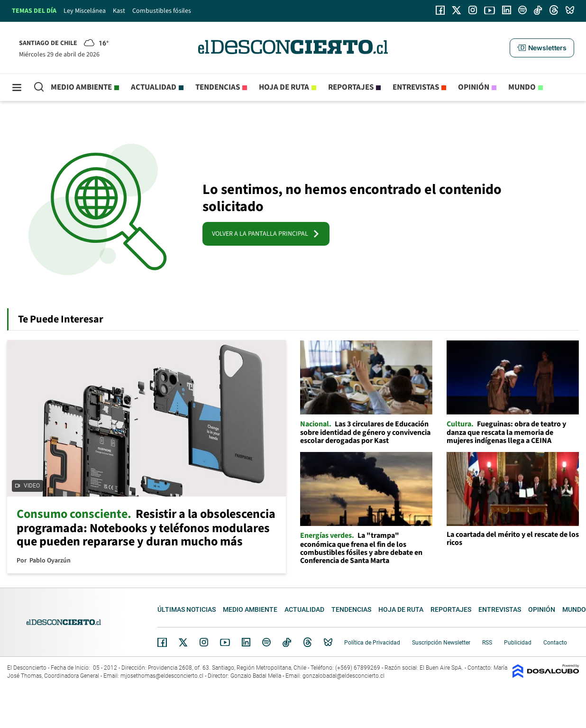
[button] (542, 48)
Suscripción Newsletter (441, 643)
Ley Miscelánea (85, 11)
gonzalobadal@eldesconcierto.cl (343, 676)
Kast (119, 11)
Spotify (266, 642)
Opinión (474, 87)
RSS (487, 643)
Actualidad (154, 87)
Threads (308, 642)
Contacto (555, 643)
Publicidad (518, 643)
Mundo (522, 87)
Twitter (183, 642)
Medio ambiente (81, 87)
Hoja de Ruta (284, 87)
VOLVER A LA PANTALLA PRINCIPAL (266, 234)
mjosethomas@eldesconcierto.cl (162, 676)
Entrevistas (416, 87)
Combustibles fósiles (162, 11)
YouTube (225, 642)
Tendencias (218, 87)
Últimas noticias (187, 609)
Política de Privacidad (372, 643)
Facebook (162, 642)
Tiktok (287, 642)
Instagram (204, 642)
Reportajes (351, 87)
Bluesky (328, 642)
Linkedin (246, 642)
